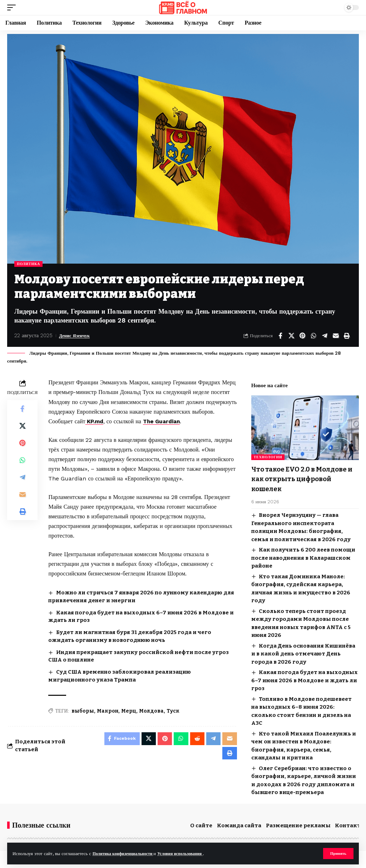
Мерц (129, 711)
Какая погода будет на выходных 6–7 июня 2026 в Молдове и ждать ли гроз (305, 679)
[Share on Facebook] (280, 336)
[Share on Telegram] (325, 336)
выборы (83, 711)
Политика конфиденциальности (127, 853)
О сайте (201, 824)
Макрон (108, 711)
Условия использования (190, 853)
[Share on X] (291, 336)
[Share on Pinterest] (302, 336)
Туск (173, 711)
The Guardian (165, 421)
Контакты (350, 824)
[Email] (336, 336)
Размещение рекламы (298, 824)
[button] (338, 853)
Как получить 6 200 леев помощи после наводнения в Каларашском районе (303, 556)
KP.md (95, 421)
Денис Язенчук (77, 335)
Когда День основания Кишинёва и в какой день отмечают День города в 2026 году (303, 652)
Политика (28, 264)
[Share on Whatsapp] (313, 336)
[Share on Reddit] (196, 739)
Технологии (268, 457)
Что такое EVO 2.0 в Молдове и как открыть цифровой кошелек (303, 478)
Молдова (151, 711)
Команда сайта (239, 824)
